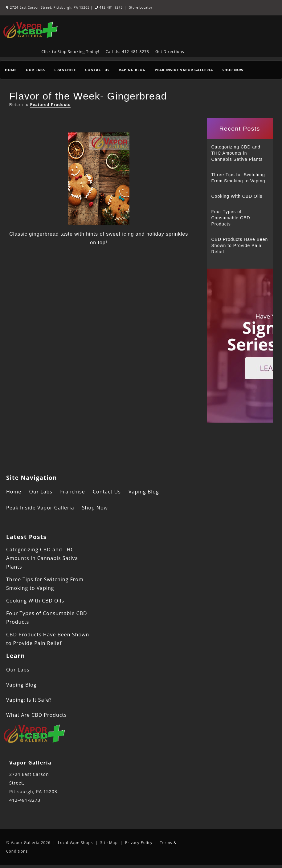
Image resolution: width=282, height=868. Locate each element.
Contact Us (97, 70)
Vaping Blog (132, 70)
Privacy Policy (139, 843)
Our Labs (35, 70)
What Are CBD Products (37, 715)
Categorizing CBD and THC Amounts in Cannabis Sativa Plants (237, 153)
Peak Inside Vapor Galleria (184, 70)
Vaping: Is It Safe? (29, 700)
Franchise (65, 70)
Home (11, 70)
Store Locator (141, 7)
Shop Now (233, 70)
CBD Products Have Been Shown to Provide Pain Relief (240, 245)
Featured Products (51, 105)
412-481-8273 (109, 7)
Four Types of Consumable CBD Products (231, 218)
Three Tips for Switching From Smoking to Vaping (238, 178)
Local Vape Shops (75, 843)
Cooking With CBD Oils (237, 196)
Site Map (109, 843)
